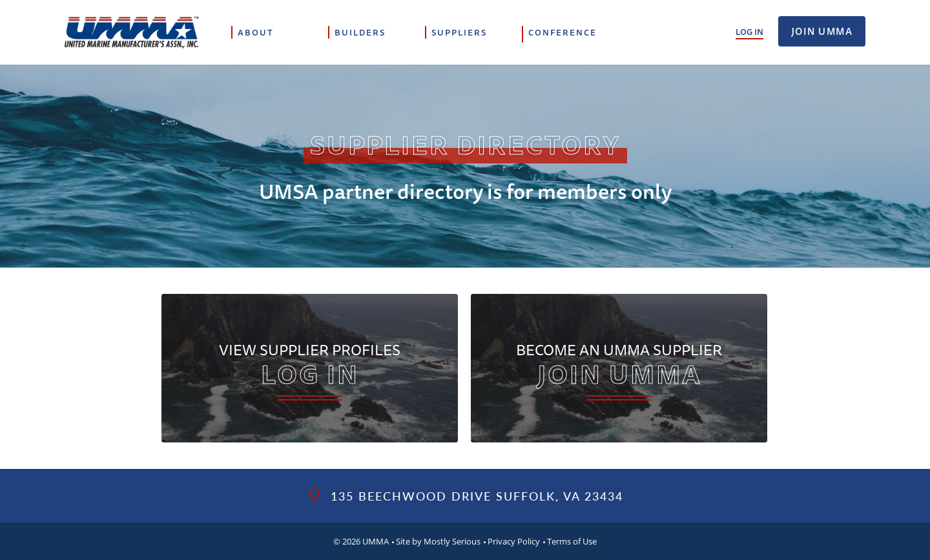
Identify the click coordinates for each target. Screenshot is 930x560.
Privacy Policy (514, 541)
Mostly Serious (452, 541)
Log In (749, 32)
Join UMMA (822, 31)
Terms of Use (572, 541)
